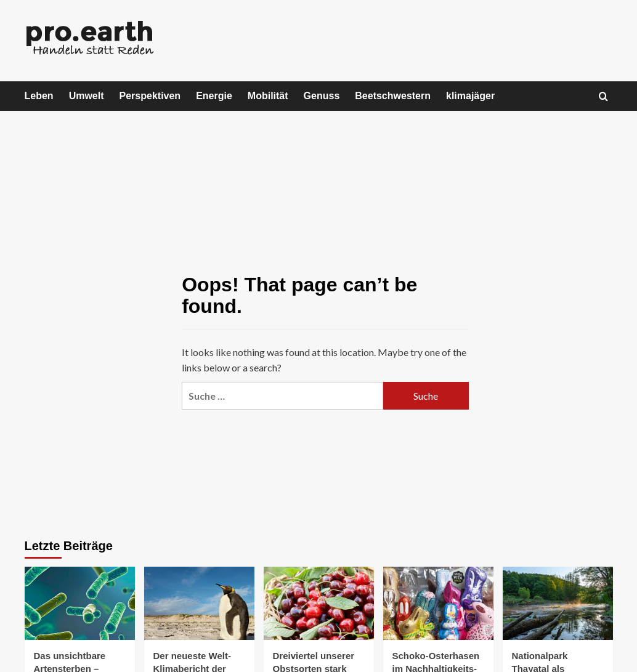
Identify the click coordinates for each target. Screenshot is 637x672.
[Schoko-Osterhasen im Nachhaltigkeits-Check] (438, 603)
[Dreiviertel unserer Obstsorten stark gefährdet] (319, 603)
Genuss (322, 96)
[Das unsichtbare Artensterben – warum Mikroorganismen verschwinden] (80, 603)
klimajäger (470, 96)
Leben (39, 96)
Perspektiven (150, 96)
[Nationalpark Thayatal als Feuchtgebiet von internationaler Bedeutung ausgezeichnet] (558, 603)
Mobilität (268, 96)
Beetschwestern (393, 96)
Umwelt (87, 96)
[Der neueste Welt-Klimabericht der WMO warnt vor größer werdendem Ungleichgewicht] (199, 603)
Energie (214, 96)
